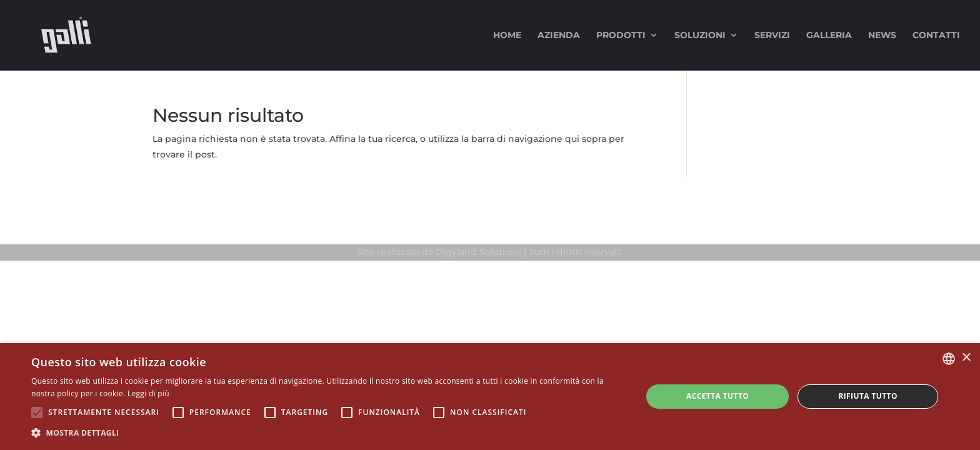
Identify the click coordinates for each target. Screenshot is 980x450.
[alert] (490, 397)
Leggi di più (148, 393)
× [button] (966, 358)
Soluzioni (700, 36)
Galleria (829, 36)
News (882, 36)
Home (507, 36)
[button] (327, 433)
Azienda (559, 36)
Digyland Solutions (478, 252)
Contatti (936, 36)
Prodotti (621, 36)
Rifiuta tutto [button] (868, 396)
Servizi (772, 36)
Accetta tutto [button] (717, 396)
